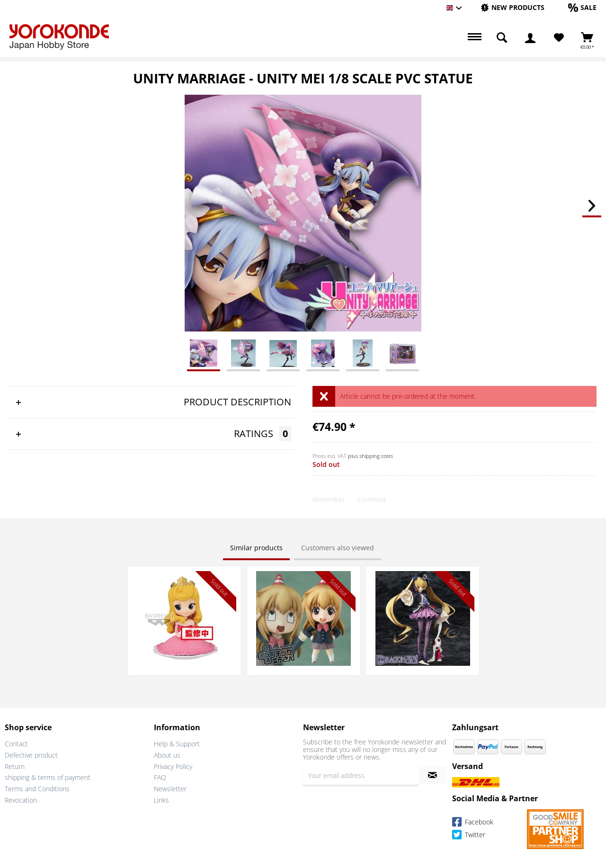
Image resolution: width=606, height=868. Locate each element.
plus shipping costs (370, 456)
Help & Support (177, 744)
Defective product (31, 755)
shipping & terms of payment (48, 777)
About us (167, 755)
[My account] (530, 38)
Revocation (21, 800)
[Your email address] (361, 775)
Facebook (473, 823)
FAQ (160, 777)
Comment (372, 499)
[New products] (512, 7)
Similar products (256, 548)
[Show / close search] (502, 38)
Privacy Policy (173, 766)
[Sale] (582, 7)
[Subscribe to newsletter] (432, 775)
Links (161, 800)
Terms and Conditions (37, 789)
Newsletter (170, 789)
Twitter (469, 836)
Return (15, 766)
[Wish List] (559, 38)
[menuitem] (512, 8)
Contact (16, 744)
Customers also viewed (338, 548)
